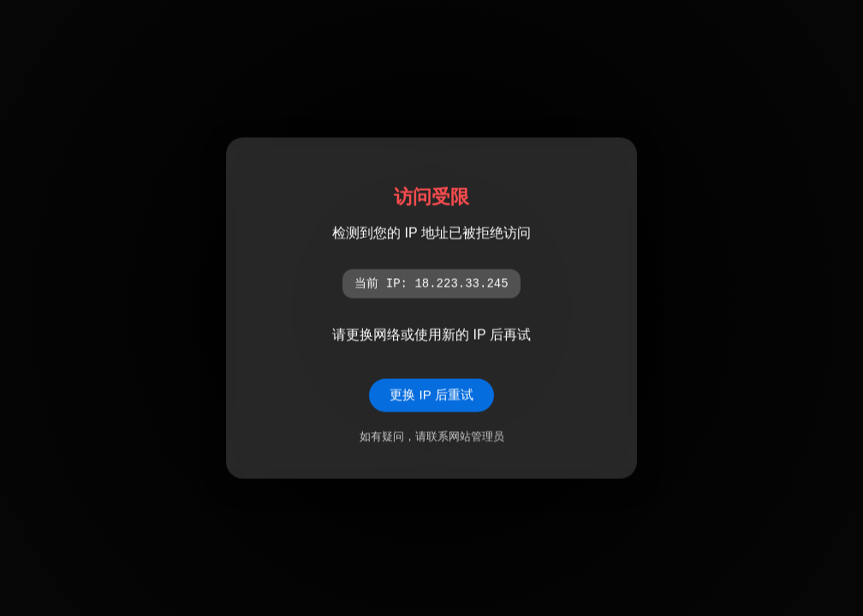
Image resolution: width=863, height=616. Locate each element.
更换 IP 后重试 (431, 395)
